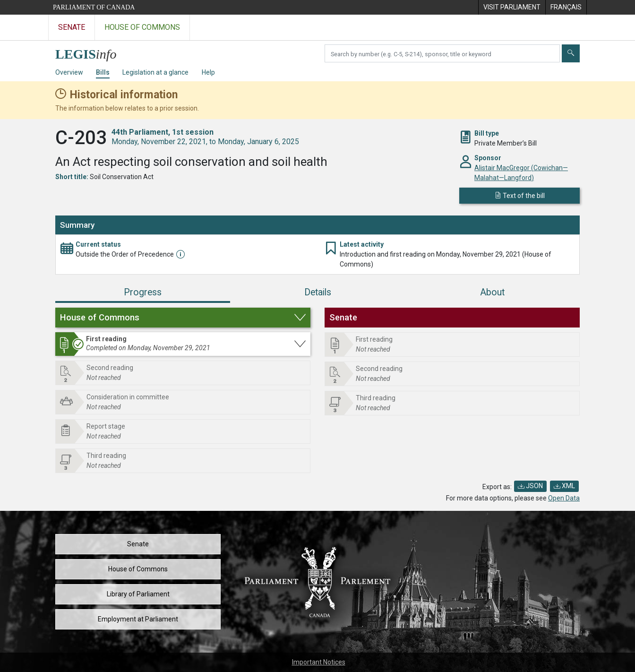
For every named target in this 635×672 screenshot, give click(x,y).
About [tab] (492, 292)
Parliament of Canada (94, 7)
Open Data (564, 498)
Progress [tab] (143, 292)
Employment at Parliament (138, 619)
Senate (138, 544)
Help (208, 72)
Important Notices (319, 662)
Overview (69, 72)
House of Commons (138, 569)
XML (564, 486)
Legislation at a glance (155, 72)
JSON (530, 486)
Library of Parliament (138, 594)
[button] (183, 318)
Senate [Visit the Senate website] (72, 27)
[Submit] (571, 53)
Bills (103, 72)
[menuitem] (512, 7)
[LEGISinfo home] (91, 52)
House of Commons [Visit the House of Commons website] (142, 27)
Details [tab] (318, 292)
